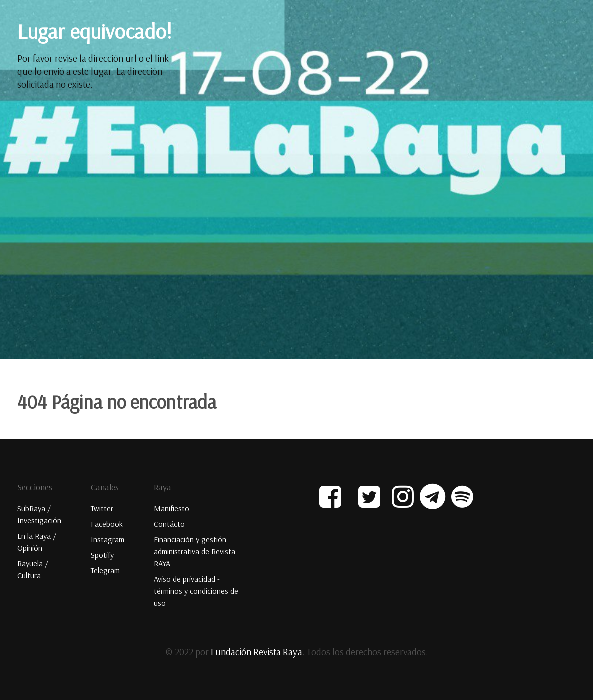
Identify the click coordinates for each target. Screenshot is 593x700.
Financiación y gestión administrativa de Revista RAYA (195, 551)
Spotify (102, 555)
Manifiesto (172, 508)
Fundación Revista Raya (256, 652)
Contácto (169, 524)
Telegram (105, 570)
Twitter (102, 508)
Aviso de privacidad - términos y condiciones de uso (196, 591)
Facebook (107, 524)
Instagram (107, 539)
